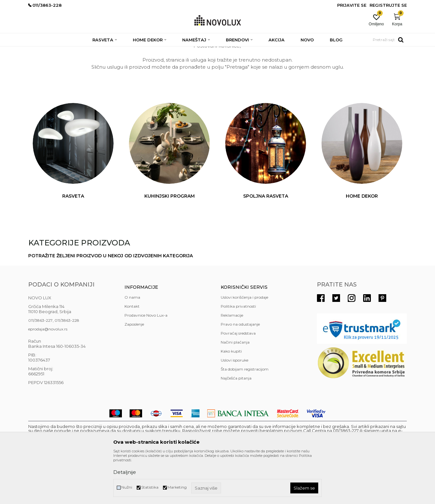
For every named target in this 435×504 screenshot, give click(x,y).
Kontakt (132, 353)
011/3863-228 (67, 367)
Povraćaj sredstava (238, 380)
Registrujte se (388, 5)
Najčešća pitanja (236, 425)
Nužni (127, 487)
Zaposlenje (134, 371)
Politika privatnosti (238, 353)
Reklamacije (232, 362)
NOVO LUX (39, 51)
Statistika (150, 487)
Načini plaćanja (235, 389)
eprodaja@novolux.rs (48, 376)
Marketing (177, 487)
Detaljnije (125, 472)
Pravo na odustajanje (240, 371)
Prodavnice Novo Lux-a (146, 362)
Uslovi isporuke (235, 407)
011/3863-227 (40, 367)
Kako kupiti (231, 398)
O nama (132, 344)
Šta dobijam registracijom (245, 416)
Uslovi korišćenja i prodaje (244, 344)
